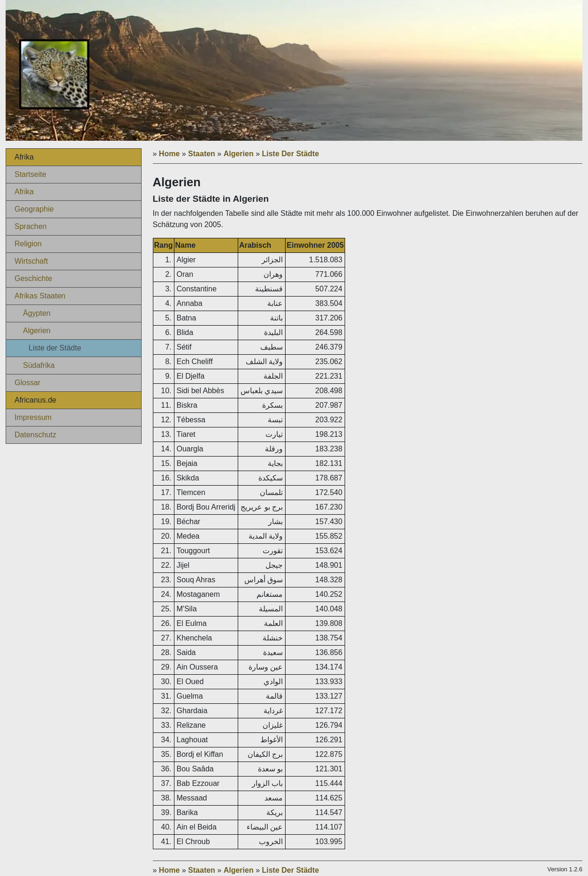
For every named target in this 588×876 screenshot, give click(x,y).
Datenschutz (35, 435)
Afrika (24, 192)
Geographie (34, 209)
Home (169, 154)
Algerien (37, 331)
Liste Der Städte (291, 154)
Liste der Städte (55, 348)
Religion (28, 244)
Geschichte (33, 278)
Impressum (33, 417)
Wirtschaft (31, 261)
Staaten (202, 154)
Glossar (27, 383)
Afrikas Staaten (40, 296)
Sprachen (31, 226)
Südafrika (39, 365)
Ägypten (37, 313)
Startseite (30, 174)
